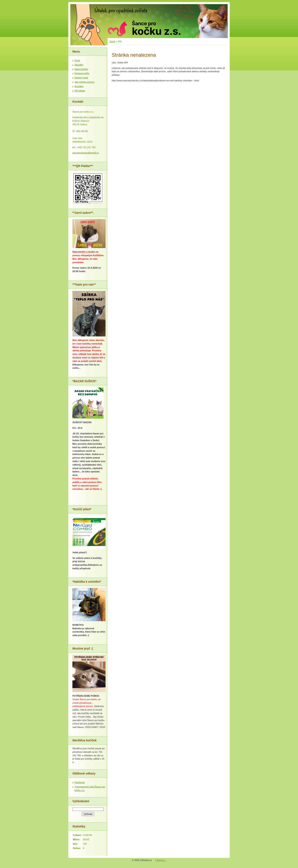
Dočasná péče (82, 73)
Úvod (112, 41)
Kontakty (79, 86)
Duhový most (81, 78)
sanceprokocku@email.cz (86, 153)
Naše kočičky (81, 69)
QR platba (80, 91)
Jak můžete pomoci (84, 82)
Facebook (80, 782)
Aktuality (79, 65)
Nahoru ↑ (161, 860)
